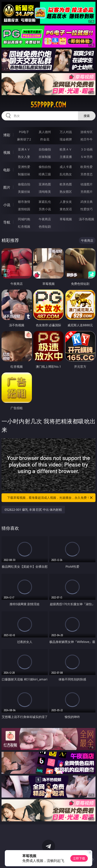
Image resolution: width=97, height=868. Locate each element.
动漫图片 (87, 184)
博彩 (7, 135)
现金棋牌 (66, 139)
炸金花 (45, 139)
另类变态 (87, 174)
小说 (7, 205)
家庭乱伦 (45, 202)
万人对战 (66, 132)
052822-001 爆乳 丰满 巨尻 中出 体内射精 (33, 510)
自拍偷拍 (45, 149)
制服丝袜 (24, 174)
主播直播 (66, 157)
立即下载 (79, 858)
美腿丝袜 (24, 192)
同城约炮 (24, 219)
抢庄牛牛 (87, 139)
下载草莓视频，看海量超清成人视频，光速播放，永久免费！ (50, 498)
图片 (7, 187)
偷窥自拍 (24, 184)
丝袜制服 (45, 157)
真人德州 (45, 132)
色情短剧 (45, 226)
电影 (7, 170)
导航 (7, 222)
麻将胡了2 (24, 139)
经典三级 (45, 174)
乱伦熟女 (66, 174)
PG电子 (24, 132)
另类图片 (87, 192)
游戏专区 (87, 132)
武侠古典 (87, 202)
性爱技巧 (87, 209)
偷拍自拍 (45, 167)
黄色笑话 (66, 209)
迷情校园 (24, 209)
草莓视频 (66, 219)
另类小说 (45, 209)
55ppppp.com (48, 105)
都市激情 (24, 202)
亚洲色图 (45, 184)
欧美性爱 (87, 167)
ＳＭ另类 (87, 157)
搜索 (87, 116)
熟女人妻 (24, 157)
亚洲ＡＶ (24, 149)
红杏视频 (24, 226)
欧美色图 (66, 184)
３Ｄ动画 (87, 149)
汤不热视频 (87, 219)
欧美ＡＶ (66, 149)
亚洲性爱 (24, 167)
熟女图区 (66, 192)
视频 (7, 152)
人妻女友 (66, 202)
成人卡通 (66, 167)
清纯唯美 (45, 192)
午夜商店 (45, 219)
